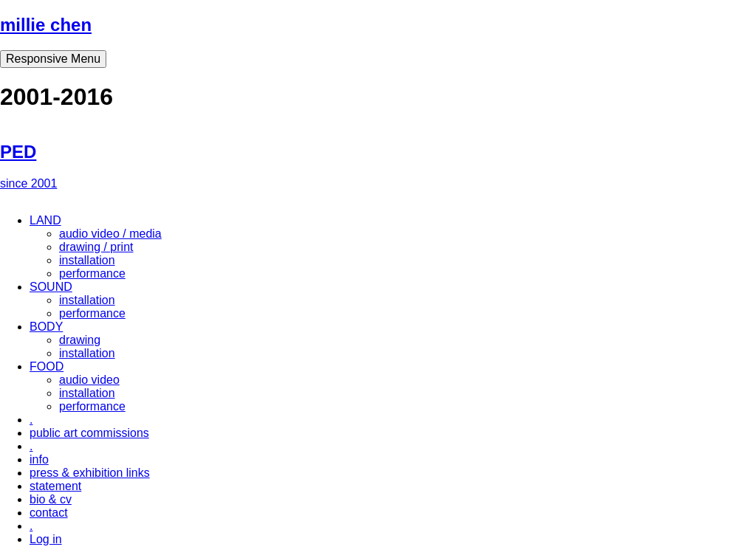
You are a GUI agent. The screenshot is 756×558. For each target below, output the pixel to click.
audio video (89, 380)
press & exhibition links (90, 473)
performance (92, 273)
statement (55, 486)
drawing (80, 340)
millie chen (46, 25)
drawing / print (96, 247)
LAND (45, 220)
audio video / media (110, 234)
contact (49, 513)
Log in (46, 539)
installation (87, 260)
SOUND (51, 287)
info (39, 459)
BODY (46, 327)
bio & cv (51, 499)
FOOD (47, 366)
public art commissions (89, 433)
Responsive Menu (53, 59)
